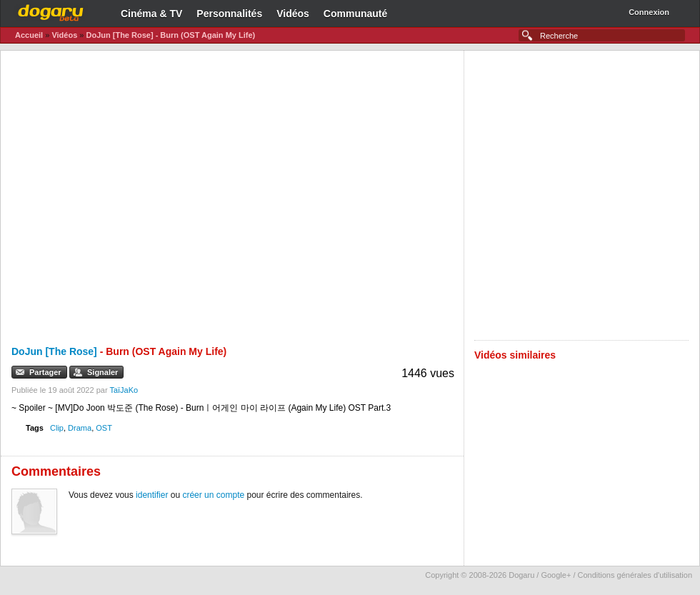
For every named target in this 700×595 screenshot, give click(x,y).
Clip (57, 428)
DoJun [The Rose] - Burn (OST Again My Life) (170, 35)
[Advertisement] (171, 195)
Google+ (556, 575)
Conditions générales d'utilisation (635, 575)
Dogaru (51, 11)
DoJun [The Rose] (54, 351)
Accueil (29, 35)
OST (104, 428)
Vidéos (293, 14)
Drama (80, 428)
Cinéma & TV (151, 14)
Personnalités (229, 14)
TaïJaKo (124, 390)
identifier (152, 495)
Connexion (649, 12)
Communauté (355, 14)
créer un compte (213, 495)
